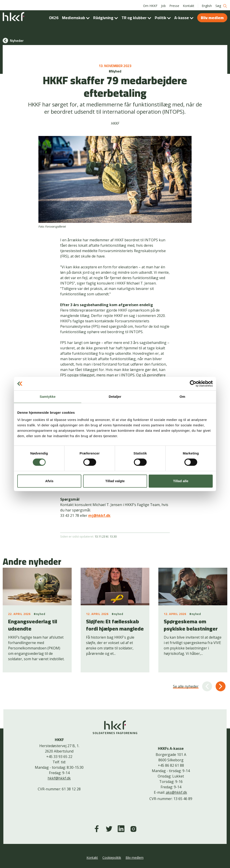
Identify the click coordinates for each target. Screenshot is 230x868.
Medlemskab (77, 16)
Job (163, 4)
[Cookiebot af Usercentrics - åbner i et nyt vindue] (193, 384)
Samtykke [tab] (48, 397)
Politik (164, 16)
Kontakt (189, 4)
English (207, 4)
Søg (221, 5)
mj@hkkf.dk (99, 515)
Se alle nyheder (186, 686)
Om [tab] (182, 397)
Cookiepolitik (112, 858)
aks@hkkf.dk (176, 792)
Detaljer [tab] (115, 397)
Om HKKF (150, 4)
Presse (174, 4)
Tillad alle (181, 481)
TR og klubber (137, 16)
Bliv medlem (212, 16)
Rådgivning (106, 16)
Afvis (49, 481)
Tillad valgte (115, 481)
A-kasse (185, 16)
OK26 (54, 16)
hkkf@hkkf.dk (59, 778)
